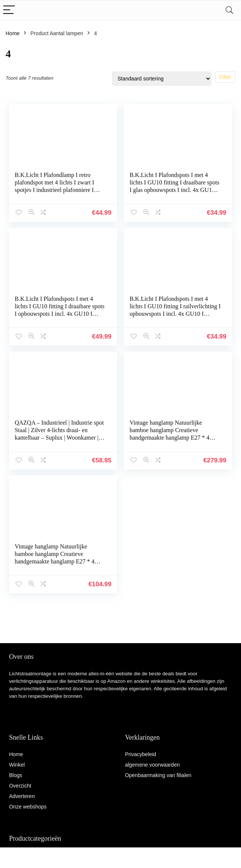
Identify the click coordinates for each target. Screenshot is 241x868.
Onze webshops (28, 807)
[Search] (229, 10)
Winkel (17, 765)
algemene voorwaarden (152, 765)
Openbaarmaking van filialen (158, 775)
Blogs (16, 775)
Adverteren (22, 796)
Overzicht (20, 786)
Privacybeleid (141, 754)
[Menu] (9, 10)
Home (13, 33)
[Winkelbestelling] (162, 79)
